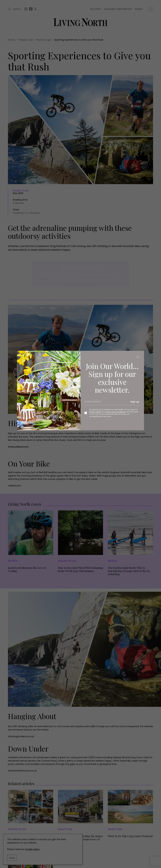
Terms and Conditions (116, 412)
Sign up (135, 402)
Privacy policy (95, 412)
